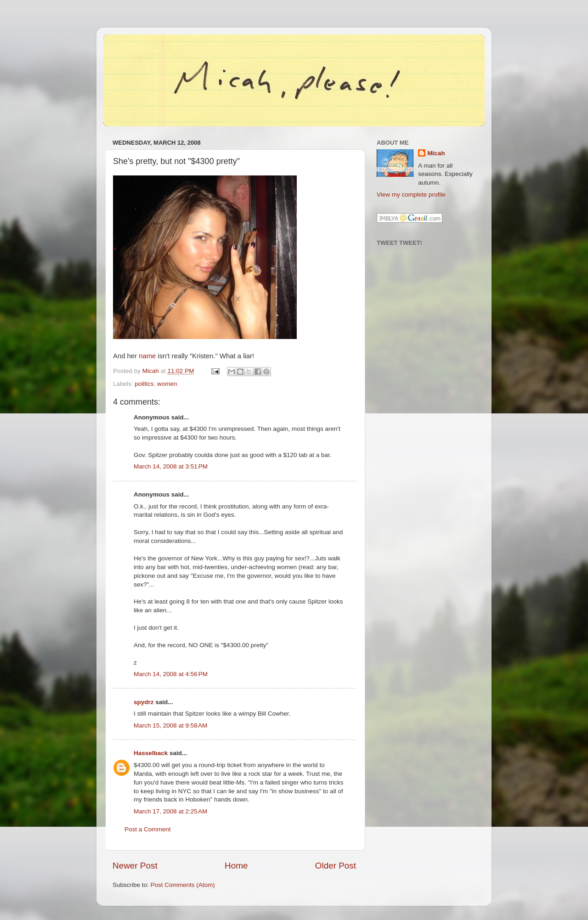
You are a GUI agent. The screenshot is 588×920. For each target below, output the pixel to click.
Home (236, 866)
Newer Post (135, 866)
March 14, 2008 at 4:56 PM (171, 674)
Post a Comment (148, 829)
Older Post (336, 866)
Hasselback (151, 753)
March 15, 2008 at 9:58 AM (170, 725)
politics (144, 384)
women (167, 384)
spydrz (144, 702)
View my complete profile (411, 195)
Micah (436, 153)
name (147, 356)
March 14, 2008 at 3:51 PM (171, 466)
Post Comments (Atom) (183, 885)
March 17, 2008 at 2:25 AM (170, 811)
